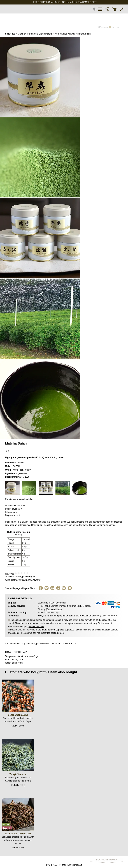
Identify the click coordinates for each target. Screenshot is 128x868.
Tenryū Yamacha (18, 774)
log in (32, 577)
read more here (37, 626)
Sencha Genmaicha (18, 715)
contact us (69, 644)
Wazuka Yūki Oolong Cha (18, 834)
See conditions (54, 609)
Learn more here (109, 616)
